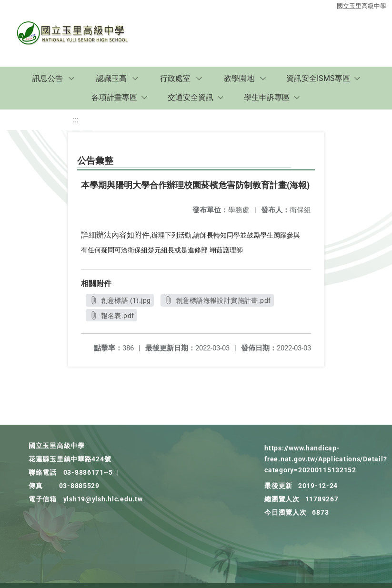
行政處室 (175, 78)
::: (76, 120)
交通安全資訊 (191, 97)
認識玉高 (111, 78)
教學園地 (239, 78)
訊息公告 (48, 78)
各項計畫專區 (114, 97)
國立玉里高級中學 (362, 6)
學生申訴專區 (267, 97)
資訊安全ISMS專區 (318, 78)
